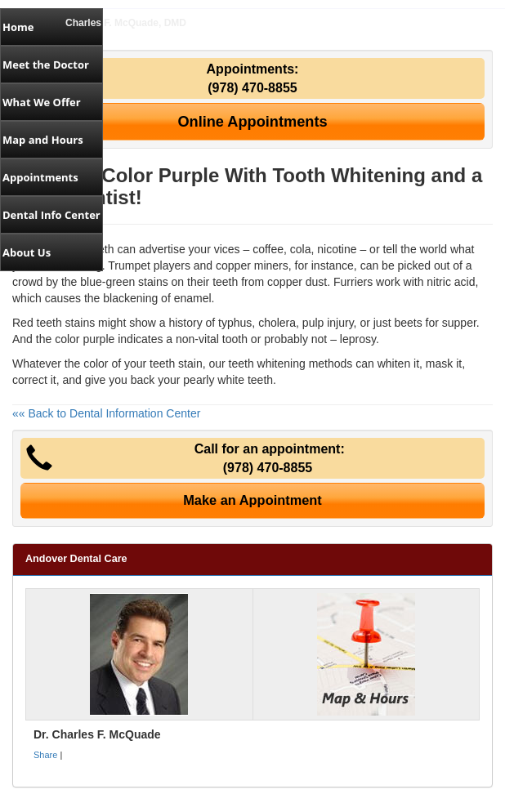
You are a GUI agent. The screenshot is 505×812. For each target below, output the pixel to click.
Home (18, 27)
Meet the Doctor (46, 65)
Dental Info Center (51, 215)
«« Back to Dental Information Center (106, 413)
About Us (27, 252)
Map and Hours (43, 140)
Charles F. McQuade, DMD (126, 23)
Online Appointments (252, 122)
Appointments (40, 177)
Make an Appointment (252, 500)
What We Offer (42, 102)
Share (45, 755)
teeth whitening (267, 364)
